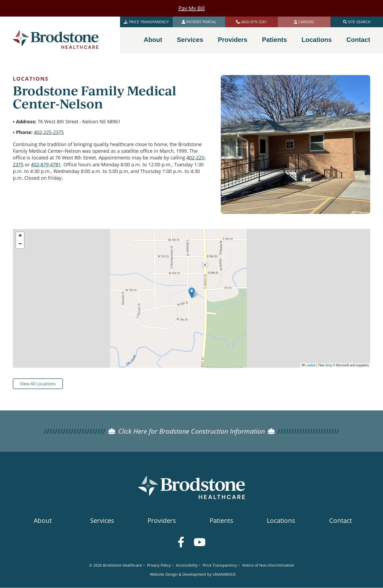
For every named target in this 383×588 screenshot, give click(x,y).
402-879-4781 (46, 164)
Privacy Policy (159, 565)
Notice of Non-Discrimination (268, 565)
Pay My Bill (192, 8)
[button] (192, 293)
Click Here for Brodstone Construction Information (192, 431)
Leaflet (308, 365)
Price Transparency (220, 565)
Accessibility (187, 565)
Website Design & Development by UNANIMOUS (193, 574)
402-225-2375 (49, 132)
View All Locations (38, 384)
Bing (329, 365)
